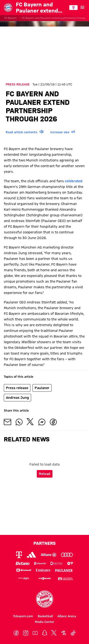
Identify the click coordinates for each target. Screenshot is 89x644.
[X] (54, 633)
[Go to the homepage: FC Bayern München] (8, 8)
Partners (44, 543)
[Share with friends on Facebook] (53, 422)
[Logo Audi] (67, 555)
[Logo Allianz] (49, 555)
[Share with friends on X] (30, 422)
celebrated (74, 181)
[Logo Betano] (23, 563)
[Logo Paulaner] (64, 570)
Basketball (45, 616)
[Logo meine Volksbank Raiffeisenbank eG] (66, 578)
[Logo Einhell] (24, 570)
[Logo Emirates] (43, 570)
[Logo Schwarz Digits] (24, 578)
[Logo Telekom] (19, 555)
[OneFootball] (64, 633)
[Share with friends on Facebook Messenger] (42, 422)
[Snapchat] (45, 633)
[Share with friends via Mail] (8, 422)
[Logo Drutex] (56, 563)
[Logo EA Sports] (70, 563)
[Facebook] (16, 633)
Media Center (44, 622)
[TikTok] (73, 633)
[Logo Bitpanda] (40, 563)
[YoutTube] (35, 633)
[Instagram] (26, 633)
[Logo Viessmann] (45, 578)
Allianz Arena (67, 616)
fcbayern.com (23, 616)
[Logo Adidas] (31, 555)
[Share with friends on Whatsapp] (19, 422)
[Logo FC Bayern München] (45, 599)
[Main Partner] (73, 8)
